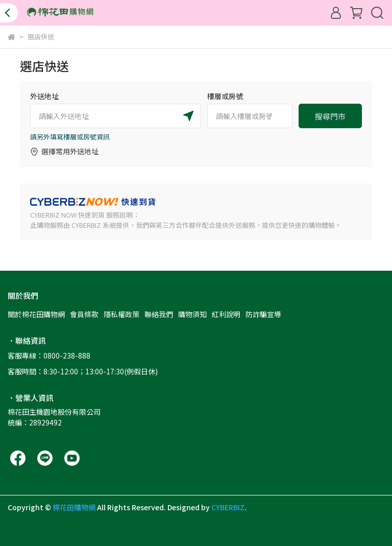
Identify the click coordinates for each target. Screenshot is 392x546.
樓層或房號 (225, 96)
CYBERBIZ (228, 507)
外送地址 (44, 96)
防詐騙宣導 (263, 314)
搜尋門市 (330, 116)
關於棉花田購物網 (36, 314)
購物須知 (192, 314)
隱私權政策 (121, 314)
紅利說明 (226, 314)
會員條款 (84, 314)
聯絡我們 (159, 314)
